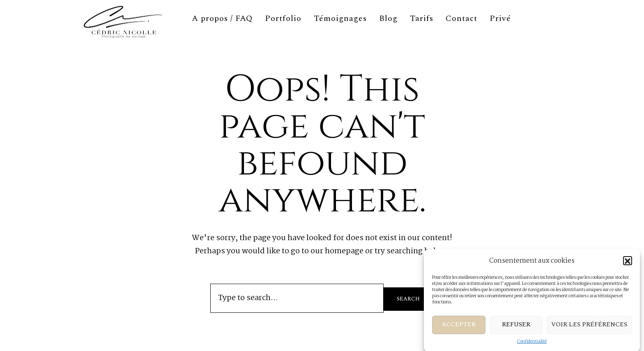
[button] (628, 264)
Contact (461, 18)
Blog (388, 18)
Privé (500, 18)
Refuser (516, 327)
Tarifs (422, 18)
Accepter (459, 327)
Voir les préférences (589, 327)
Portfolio (283, 18)
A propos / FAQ (222, 18)
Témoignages (340, 18)
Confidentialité (532, 345)
